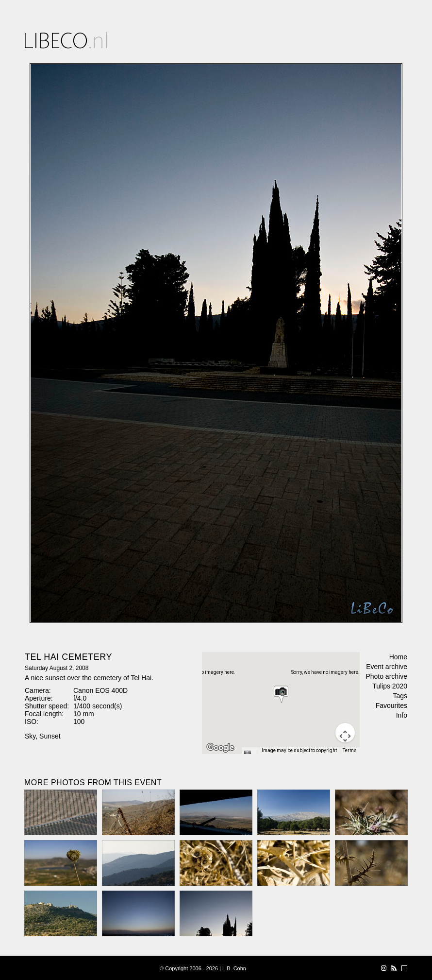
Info (402, 715)
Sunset (50, 736)
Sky (30, 736)
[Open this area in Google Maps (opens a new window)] (220, 748)
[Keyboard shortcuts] (250, 754)
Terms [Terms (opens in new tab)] (350, 750)
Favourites (391, 705)
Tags (400, 696)
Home (398, 657)
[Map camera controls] (345, 733)
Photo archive (386, 676)
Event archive (387, 667)
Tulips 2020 (390, 686)
